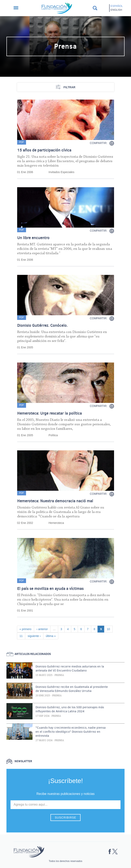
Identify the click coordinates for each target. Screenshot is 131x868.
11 (22, 636)
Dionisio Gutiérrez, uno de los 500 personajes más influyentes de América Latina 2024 (70, 709)
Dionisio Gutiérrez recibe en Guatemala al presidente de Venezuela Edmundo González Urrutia (72, 689)
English (116, 10)
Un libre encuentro (33, 238)
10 (110, 629)
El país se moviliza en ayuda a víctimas (50, 589)
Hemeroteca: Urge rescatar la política (49, 413)
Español (117, 6)
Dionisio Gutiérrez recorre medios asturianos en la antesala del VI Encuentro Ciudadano (70, 668)
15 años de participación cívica (44, 150)
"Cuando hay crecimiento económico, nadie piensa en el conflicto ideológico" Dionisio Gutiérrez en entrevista (71, 732)
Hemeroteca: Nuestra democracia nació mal (55, 501)
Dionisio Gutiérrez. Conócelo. (42, 325)
